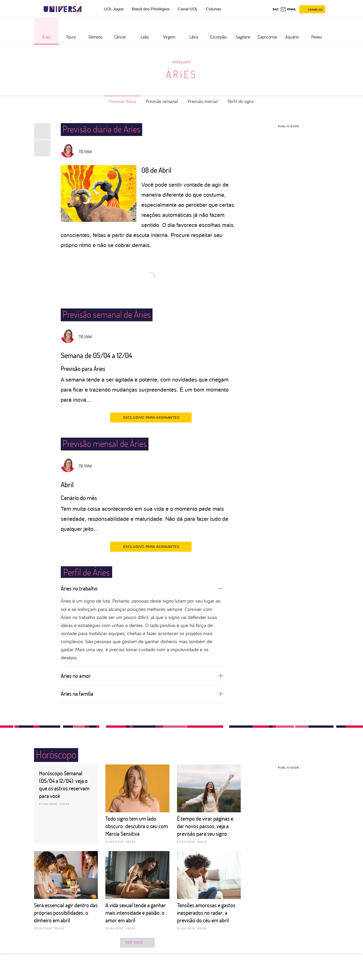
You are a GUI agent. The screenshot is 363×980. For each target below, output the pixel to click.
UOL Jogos (114, 9)
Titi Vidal (85, 151)
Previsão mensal (203, 101)
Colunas (214, 9)
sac (276, 9)
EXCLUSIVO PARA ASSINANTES (151, 417)
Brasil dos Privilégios (151, 9)
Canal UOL (188, 9)
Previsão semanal (162, 101)
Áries (181, 74)
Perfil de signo (241, 101)
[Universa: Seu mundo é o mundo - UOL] (63, 9)
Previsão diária (123, 101)
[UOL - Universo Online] (86, 9)
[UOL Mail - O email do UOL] (288, 9)
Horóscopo (181, 62)
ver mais (137, 943)
